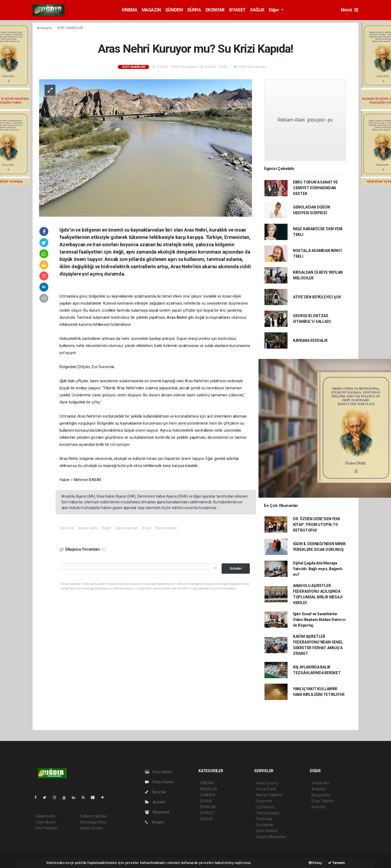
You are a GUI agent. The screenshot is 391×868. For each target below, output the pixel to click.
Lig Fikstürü (265, 807)
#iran (146, 528)
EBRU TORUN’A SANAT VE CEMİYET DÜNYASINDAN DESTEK (315, 188)
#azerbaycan (127, 528)
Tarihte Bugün (268, 813)
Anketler (319, 789)
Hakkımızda (45, 816)
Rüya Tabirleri (323, 801)
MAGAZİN (151, 10)
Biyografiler (321, 795)
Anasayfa (45, 28)
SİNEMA (130, 10)
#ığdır (106, 528)
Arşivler (155, 802)
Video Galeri (159, 782)
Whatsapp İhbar (93, 822)
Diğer (275, 10)
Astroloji (318, 807)
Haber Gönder (92, 828)
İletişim (155, 822)
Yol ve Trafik (266, 789)
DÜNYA (194, 10)
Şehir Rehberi (267, 831)
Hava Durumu (267, 783)
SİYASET (237, 10)
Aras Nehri (177, 317)
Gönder (236, 568)
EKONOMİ (215, 10)
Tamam (336, 863)
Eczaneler (264, 801)
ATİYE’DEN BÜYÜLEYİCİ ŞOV (317, 297)
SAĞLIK (257, 10)
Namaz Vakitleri (269, 795)
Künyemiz (157, 812)
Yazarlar (156, 792)
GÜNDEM (174, 10)
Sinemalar (264, 819)
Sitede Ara (320, 783)
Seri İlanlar (265, 825)
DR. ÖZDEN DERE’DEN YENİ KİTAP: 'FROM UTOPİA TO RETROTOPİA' (316, 525)
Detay (315, 863)
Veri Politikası (46, 828)
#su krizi (67, 528)
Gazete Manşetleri (271, 837)
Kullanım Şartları (94, 816)
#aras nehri (88, 528)
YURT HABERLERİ (70, 28)
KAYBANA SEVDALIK (310, 340)
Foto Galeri (159, 772)
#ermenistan (166, 528)
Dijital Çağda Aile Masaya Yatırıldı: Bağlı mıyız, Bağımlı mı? (318, 569)
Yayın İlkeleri (46, 822)
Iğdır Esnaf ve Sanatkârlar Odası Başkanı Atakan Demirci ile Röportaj (319, 620)
